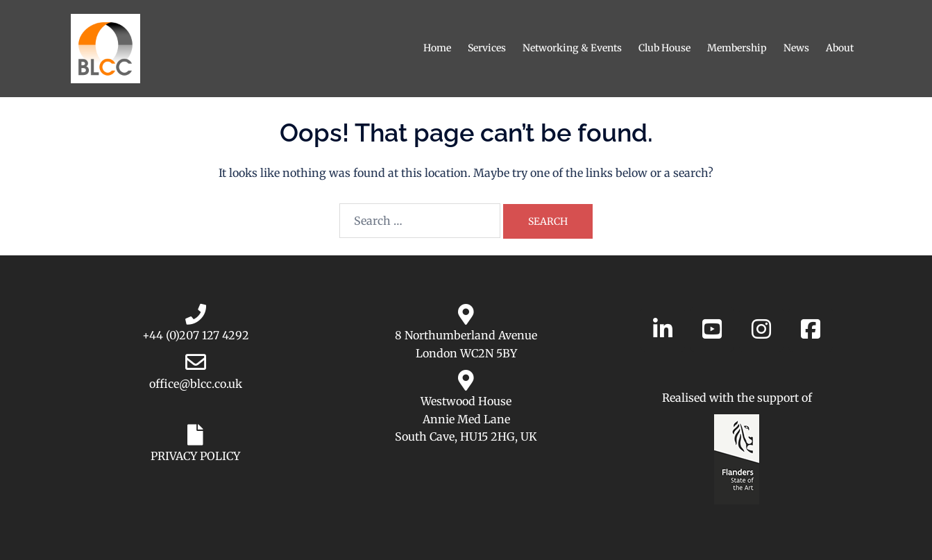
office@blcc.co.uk (196, 384)
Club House (664, 48)
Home (437, 48)
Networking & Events (572, 48)
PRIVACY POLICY (195, 456)
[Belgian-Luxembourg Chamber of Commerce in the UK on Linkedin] (663, 329)
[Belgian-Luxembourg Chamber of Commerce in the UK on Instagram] (761, 329)
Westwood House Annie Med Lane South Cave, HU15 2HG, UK (466, 419)
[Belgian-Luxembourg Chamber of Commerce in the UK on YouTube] (712, 329)
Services (487, 48)
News (796, 48)
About (840, 48)
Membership (737, 48)
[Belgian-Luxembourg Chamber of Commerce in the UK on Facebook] (811, 329)
